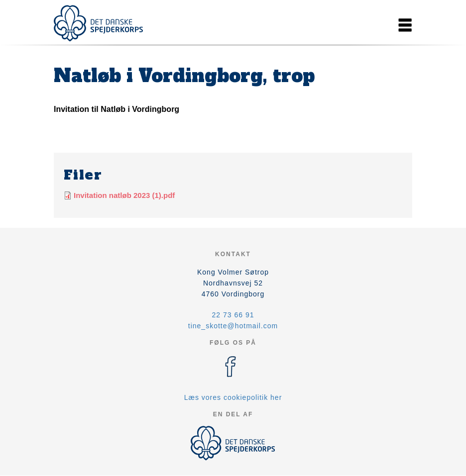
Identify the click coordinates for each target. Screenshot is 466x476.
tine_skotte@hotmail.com (233, 326)
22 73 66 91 (233, 315)
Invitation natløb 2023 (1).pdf (124, 195)
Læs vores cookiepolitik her (233, 397)
